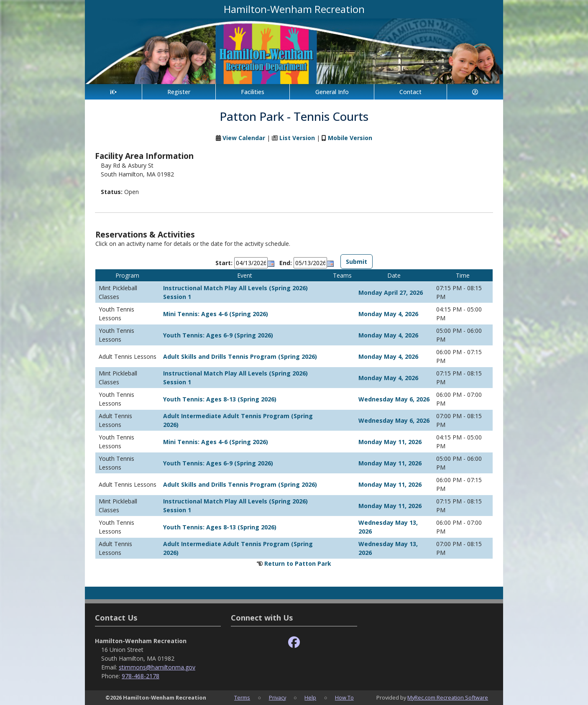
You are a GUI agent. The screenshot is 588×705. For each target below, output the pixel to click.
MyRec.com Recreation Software (448, 697)
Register (179, 92)
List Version (297, 138)
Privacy (277, 697)
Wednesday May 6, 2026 (394, 399)
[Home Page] (113, 92)
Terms (242, 697)
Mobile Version (350, 138)
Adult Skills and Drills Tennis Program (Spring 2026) (240, 356)
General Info (332, 92)
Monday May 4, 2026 (388, 314)
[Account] (475, 92)
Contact (410, 92)
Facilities (253, 92)
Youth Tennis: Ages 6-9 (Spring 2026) (218, 335)
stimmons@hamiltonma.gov (157, 667)
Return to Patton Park (298, 563)
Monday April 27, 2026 (391, 292)
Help (310, 697)
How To (344, 697)
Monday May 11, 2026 (390, 442)
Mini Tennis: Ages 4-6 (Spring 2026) (216, 314)
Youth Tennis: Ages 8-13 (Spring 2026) (220, 399)
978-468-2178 (141, 676)
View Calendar (244, 138)
